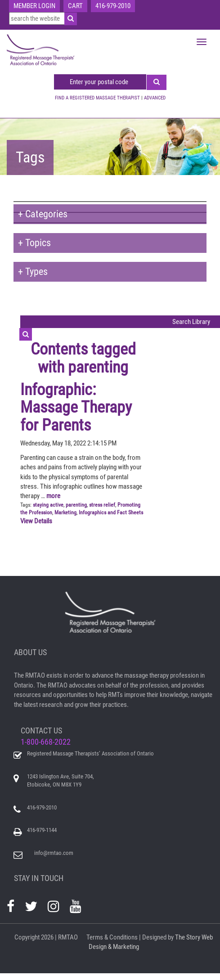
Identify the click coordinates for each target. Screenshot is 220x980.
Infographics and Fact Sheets (111, 512)
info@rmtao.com (54, 853)
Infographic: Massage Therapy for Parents (76, 407)
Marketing (65, 512)
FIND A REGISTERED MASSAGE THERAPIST (97, 98)
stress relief (102, 505)
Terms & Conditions (112, 937)
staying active (48, 505)
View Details (36, 521)
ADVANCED (155, 98)
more (53, 496)
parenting (76, 505)
